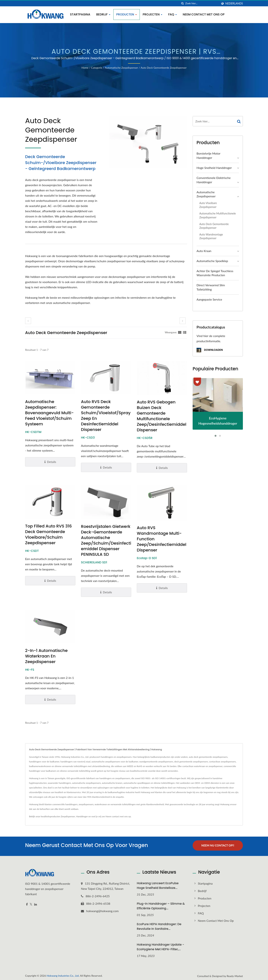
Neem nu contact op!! (218, 845)
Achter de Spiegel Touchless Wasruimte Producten (215, 273)
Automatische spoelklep (212, 261)
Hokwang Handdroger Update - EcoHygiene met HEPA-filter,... (160, 945)
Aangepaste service (209, 299)
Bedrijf (103, 14)
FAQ (173, 14)
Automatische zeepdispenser (121, 68)
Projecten (153, 14)
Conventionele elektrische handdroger (214, 180)
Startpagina (80, 14)
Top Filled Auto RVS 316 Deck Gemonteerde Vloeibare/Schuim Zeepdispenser (48, 535)
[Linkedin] (36, 903)
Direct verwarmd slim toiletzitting (211, 287)
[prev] (28, 321)
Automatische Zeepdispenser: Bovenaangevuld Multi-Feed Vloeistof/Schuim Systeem (49, 413)
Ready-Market (235, 974)
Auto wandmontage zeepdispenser (211, 236)
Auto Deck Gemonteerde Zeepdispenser (164, 68)
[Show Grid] (180, 332)
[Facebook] (27, 903)
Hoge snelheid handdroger (214, 168)
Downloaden (210, 350)
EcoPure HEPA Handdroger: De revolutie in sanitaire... (159, 925)
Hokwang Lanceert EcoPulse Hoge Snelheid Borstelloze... (158, 884)
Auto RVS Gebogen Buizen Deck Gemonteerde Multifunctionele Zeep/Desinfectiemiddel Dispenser (162, 416)
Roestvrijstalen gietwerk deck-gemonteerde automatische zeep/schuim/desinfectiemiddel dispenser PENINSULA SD (106, 540)
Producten (127, 14)
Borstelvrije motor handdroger (208, 155)
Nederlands (234, 4)
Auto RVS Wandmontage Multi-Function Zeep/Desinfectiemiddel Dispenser (162, 539)
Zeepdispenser (68, 816)
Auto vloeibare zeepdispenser (208, 205)
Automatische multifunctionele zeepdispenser (218, 215)
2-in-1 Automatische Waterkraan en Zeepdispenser (46, 656)
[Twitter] (31, 903)
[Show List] (185, 332)
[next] (183, 321)
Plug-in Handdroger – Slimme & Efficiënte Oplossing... (161, 904)
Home (85, 68)
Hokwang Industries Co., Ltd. (63, 974)
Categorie (97, 68)
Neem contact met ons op (204, 14)
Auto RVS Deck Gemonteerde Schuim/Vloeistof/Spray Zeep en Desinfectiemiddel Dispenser (106, 416)
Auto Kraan (204, 251)
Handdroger (82, 816)
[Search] (202, 3)
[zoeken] (183, 3)
